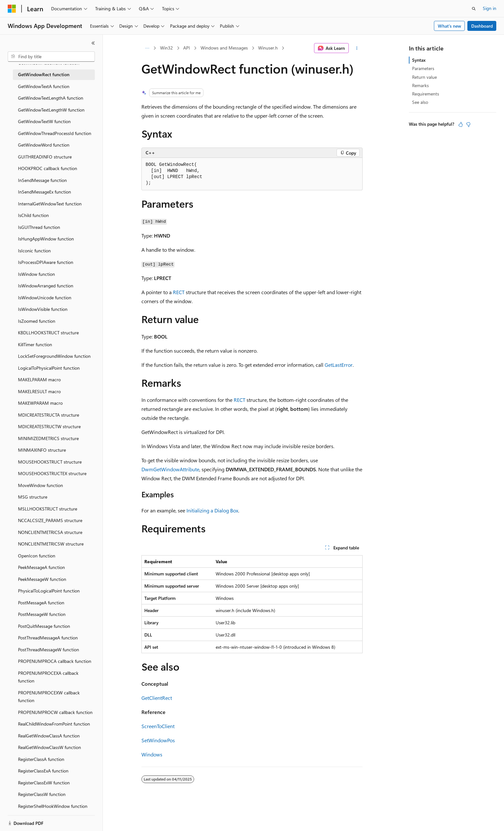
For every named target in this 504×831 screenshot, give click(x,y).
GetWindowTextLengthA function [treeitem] (51, 98)
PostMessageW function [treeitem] (42, 614)
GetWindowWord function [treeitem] (44, 145)
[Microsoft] (12, 9)
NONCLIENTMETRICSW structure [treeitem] (51, 544)
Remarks (420, 85)
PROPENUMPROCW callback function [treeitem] (55, 712)
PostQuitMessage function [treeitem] (44, 626)
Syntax (419, 60)
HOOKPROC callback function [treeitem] (48, 168)
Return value (424, 77)
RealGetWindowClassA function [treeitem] (49, 736)
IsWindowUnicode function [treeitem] (45, 298)
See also (420, 102)
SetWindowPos (158, 740)
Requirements (426, 94)
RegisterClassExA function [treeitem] (43, 771)
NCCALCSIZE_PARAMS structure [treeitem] (50, 520)
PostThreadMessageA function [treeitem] (48, 638)
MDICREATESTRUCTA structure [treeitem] (49, 415)
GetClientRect (157, 698)
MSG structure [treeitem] (33, 497)
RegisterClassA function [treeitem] (41, 759)
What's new (450, 26)
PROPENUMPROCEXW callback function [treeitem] (49, 697)
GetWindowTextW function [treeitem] (44, 121)
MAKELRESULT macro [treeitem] (39, 391)
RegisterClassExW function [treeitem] (44, 783)
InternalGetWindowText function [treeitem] (50, 204)
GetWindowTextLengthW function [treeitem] (51, 110)
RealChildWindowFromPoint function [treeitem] (54, 724)
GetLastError (339, 365)
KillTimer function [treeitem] (35, 344)
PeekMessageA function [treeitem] (41, 567)
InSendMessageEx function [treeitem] (45, 192)
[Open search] (474, 9)
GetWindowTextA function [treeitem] (44, 86)
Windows (152, 754)
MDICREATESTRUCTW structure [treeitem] (49, 426)
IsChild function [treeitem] (33, 215)
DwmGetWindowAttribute (170, 469)
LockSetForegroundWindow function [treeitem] (54, 356)
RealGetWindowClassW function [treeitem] (50, 747)
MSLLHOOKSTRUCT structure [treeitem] (48, 509)
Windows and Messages (224, 48)
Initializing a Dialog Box (212, 510)
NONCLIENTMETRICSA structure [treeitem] (50, 532)
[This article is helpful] (461, 124)
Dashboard (482, 26)
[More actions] (357, 48)
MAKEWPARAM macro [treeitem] (40, 403)
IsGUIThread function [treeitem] (39, 227)
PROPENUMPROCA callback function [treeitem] (55, 661)
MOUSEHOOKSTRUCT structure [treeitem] (50, 462)
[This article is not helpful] (468, 124)
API (187, 48)
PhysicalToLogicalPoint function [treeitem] (49, 591)
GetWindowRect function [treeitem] (44, 74)
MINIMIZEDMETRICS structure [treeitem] (48, 438)
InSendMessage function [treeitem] (42, 180)
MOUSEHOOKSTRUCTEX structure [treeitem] (52, 473)
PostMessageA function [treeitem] (41, 603)
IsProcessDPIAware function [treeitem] (46, 262)
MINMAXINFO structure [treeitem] (42, 450)
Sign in (490, 8)
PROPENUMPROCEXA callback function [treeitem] (48, 677)
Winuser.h (268, 48)
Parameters (423, 68)
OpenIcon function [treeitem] (37, 556)
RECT (179, 292)
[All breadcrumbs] (147, 48)
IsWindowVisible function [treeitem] (43, 309)
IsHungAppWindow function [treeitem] (46, 239)
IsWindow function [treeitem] (36, 274)
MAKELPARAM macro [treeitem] (39, 379)
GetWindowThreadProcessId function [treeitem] (55, 133)
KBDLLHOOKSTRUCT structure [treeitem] (48, 333)
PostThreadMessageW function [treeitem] (49, 650)
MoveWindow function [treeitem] (40, 485)
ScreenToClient (158, 726)
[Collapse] (93, 43)
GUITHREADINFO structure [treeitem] (45, 157)
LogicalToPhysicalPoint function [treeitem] (49, 368)
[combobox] (51, 57)
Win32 (166, 48)
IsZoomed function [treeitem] (37, 321)
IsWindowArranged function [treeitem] (46, 286)
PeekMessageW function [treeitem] (42, 579)
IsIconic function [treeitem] (34, 251)
